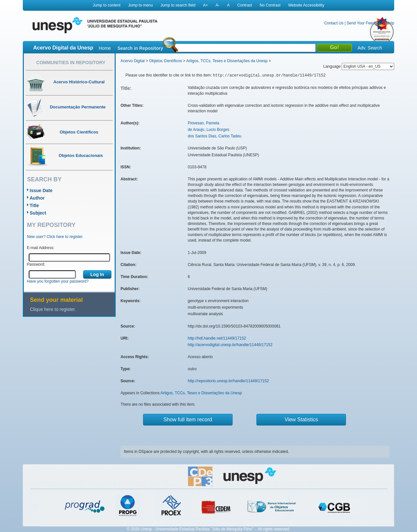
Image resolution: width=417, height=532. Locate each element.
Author (37, 198)
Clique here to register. (53, 309)
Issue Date (41, 190)
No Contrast (270, 5)
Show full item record (188, 420)
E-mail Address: (41, 248)
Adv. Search (370, 48)
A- (218, 5)
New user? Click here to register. (55, 237)
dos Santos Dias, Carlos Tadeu (215, 136)
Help (390, 23)
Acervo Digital (133, 61)
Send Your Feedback (365, 23)
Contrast (244, 5)
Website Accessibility (306, 5)
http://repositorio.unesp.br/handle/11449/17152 (228, 381)
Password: (36, 264)
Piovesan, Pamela (203, 123)
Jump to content (106, 5)
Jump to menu (140, 5)
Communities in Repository (71, 63)
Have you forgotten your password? (58, 281)
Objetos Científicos (166, 61)
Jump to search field (178, 5)
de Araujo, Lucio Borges (208, 130)
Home (105, 48)
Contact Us (334, 23)
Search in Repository (140, 48)
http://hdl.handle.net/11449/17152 (217, 338)
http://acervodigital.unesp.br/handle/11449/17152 (230, 345)
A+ (205, 5)
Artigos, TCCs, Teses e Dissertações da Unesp (227, 61)
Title (34, 205)
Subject (38, 213)
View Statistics (302, 420)
